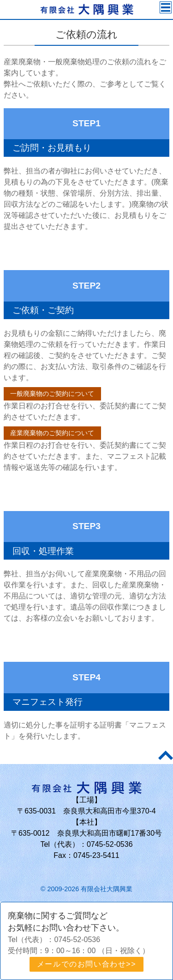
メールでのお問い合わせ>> (87, 964)
